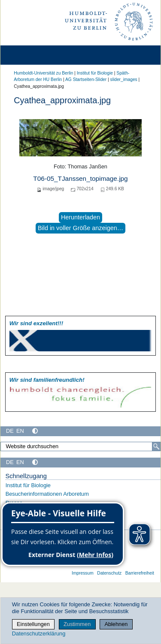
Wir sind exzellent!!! (36, 323)
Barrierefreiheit (140, 573)
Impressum (83, 573)
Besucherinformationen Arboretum (47, 494)
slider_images (124, 79)
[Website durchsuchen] (80, 446)
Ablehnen (116, 624)
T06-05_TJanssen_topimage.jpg (80, 178)
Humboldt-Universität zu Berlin (43, 73)
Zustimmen (77, 624)
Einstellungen (33, 624)
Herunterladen (80, 217)
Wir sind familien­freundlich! (47, 380)
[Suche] (156, 446)
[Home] (31, 55)
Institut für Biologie (95, 73)
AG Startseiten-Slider (86, 79)
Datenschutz (109, 573)
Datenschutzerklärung (39, 634)
